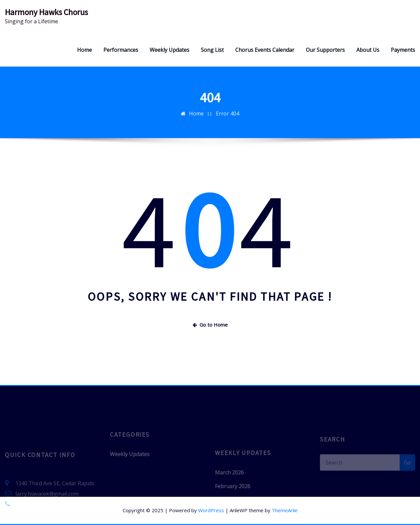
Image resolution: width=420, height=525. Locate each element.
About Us (368, 50)
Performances (121, 50)
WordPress (211, 510)
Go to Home (210, 325)
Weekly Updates (169, 50)
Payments (403, 50)
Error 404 (228, 119)
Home (84, 50)
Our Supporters (325, 50)
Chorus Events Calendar (265, 50)
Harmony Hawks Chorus (46, 12)
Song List (212, 50)
